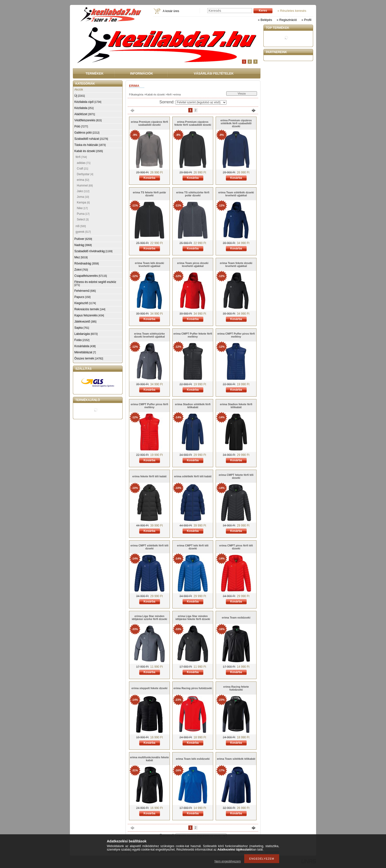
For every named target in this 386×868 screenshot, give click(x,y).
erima (83, 180)
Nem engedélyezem (228, 861)
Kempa (83, 202)
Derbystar (85, 174)
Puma (83, 214)
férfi (169, 94)
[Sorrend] (201, 102)
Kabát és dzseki (155, 94)
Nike (82, 208)
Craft (82, 169)
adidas (84, 163)
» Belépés (265, 20)
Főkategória (136, 94)
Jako (83, 191)
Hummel (85, 186)
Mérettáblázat (85, 352)
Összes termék (89, 358)
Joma (83, 197)
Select (83, 219)
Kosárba (149, 178)
